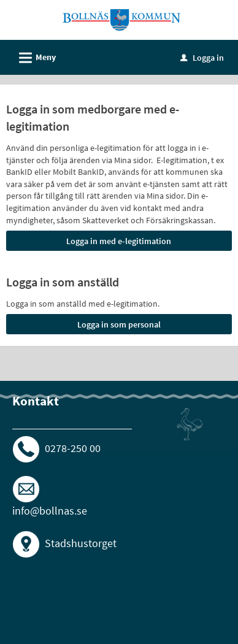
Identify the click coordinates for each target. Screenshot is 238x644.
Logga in (202, 58)
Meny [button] (33, 56)
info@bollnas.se (50, 511)
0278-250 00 (73, 448)
